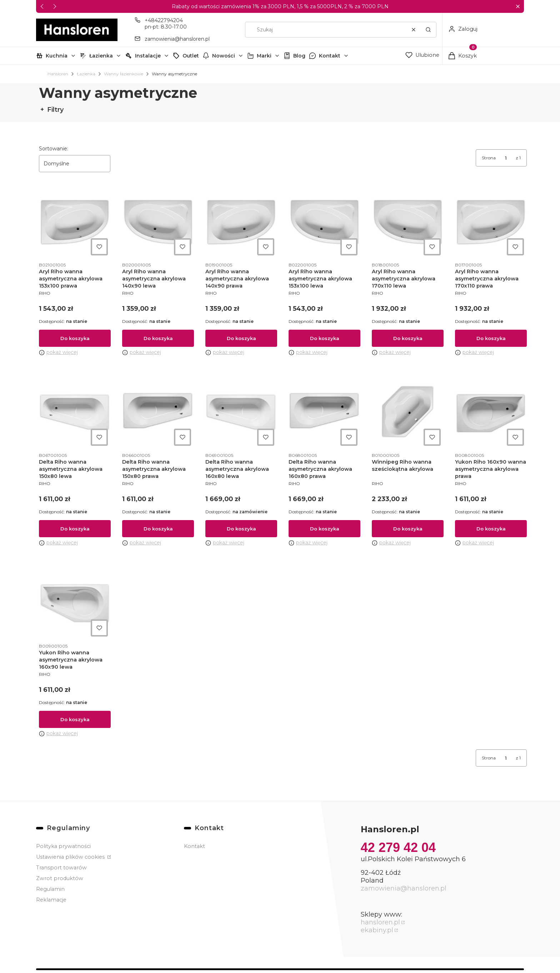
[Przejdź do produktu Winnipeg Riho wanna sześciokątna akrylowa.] (408, 413)
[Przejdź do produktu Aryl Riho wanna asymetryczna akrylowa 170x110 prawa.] (491, 222)
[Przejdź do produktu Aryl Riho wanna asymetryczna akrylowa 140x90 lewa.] (158, 222)
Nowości (224, 56)
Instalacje (148, 56)
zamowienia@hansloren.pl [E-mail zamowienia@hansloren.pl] (177, 39)
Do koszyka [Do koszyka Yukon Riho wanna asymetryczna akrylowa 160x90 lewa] (75, 719)
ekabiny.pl (377, 930)
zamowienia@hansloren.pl (404, 888)
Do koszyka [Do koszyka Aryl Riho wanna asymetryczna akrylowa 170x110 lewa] (408, 338)
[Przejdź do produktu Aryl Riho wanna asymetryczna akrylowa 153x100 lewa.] (324, 222)
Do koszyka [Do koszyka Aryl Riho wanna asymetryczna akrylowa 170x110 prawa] (491, 338)
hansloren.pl (380, 922)
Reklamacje (51, 900)
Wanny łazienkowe (124, 74)
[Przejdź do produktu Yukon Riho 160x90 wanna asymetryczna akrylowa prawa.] (491, 413)
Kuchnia (57, 56)
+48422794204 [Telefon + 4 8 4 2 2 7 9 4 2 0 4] (164, 20)
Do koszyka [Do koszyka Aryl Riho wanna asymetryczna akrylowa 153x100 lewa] (325, 338)
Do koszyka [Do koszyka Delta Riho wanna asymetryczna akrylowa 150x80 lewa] (75, 529)
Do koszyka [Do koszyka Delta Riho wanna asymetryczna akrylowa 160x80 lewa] (241, 529)
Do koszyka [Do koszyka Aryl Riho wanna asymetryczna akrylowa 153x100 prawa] (75, 338)
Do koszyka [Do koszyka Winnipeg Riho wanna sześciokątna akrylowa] (408, 529)
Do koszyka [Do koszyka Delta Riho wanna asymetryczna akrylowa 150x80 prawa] (158, 529)
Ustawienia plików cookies (71, 857)
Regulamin (50, 889)
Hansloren (58, 74)
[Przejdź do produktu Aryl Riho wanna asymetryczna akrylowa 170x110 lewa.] (408, 222)
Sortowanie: (54, 149)
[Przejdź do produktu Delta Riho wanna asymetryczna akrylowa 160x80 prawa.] (324, 413)
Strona (489, 158)
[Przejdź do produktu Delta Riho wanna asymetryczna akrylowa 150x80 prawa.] (158, 413)
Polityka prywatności (63, 846)
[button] (518, 7)
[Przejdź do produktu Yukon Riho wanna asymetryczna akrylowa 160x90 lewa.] (75, 603)
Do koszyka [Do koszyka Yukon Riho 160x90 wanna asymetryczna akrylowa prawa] (491, 529)
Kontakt (330, 56)
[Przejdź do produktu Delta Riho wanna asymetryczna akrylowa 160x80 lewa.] (241, 413)
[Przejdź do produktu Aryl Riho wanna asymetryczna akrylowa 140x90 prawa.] (241, 222)
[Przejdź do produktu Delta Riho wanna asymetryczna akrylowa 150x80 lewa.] (75, 413)
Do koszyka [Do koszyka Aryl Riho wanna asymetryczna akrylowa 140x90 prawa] (241, 338)
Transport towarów (61, 868)
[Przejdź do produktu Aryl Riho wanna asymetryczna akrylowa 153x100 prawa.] (75, 222)
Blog (299, 56)
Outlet (191, 56)
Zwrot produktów (60, 878)
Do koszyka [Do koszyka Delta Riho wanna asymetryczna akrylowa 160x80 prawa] (325, 529)
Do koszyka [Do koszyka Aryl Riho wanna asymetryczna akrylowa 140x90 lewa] (158, 338)
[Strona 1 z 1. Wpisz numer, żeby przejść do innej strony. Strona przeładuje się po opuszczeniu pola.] (506, 158)
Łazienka (101, 56)
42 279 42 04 (398, 847)
